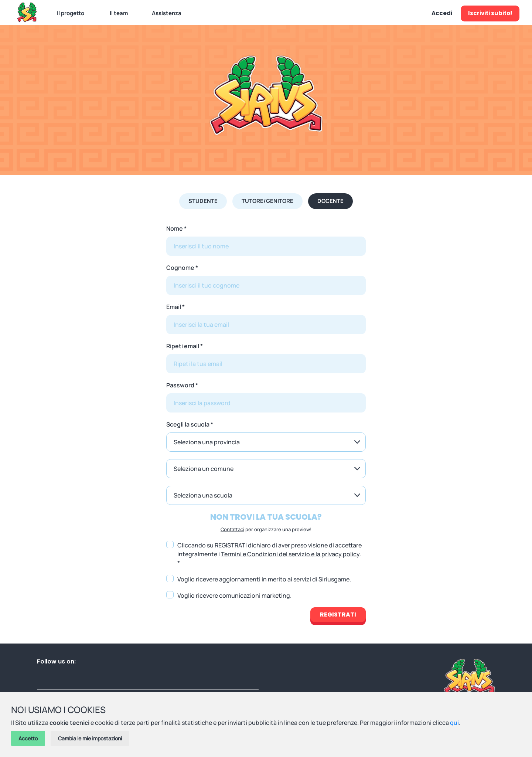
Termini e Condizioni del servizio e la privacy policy (290, 554)
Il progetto (71, 13)
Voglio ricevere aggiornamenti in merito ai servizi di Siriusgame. (264, 579)
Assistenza (167, 13)
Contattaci (232, 529)
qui (454, 723)
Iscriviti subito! (490, 13)
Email (174, 307)
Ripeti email (183, 346)
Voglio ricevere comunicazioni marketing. (234, 595)
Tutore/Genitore (267, 201)
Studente (203, 201)
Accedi (442, 13)
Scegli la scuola (188, 424)
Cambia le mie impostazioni (90, 738)
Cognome (180, 268)
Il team (119, 13)
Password (180, 385)
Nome (175, 228)
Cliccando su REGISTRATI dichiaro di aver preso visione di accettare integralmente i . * (270, 554)
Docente (330, 201)
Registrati (338, 615)
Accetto (28, 738)
